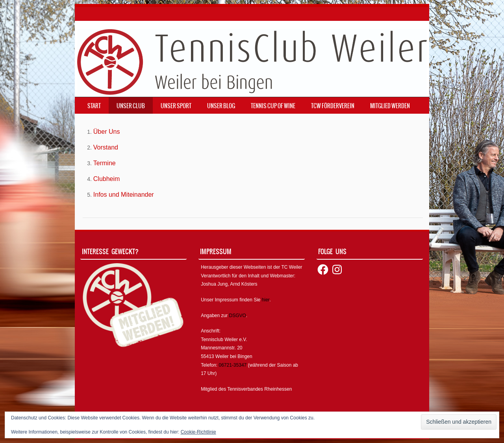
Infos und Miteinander (124, 195)
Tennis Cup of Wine (273, 106)
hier (266, 300)
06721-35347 (233, 365)
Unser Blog (221, 106)
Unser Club (131, 106)
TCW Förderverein (333, 106)
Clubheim (107, 179)
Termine (105, 163)
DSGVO (238, 316)
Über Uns (107, 132)
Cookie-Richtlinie (198, 432)
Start (94, 106)
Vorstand (106, 147)
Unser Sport (176, 106)
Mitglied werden (390, 106)
